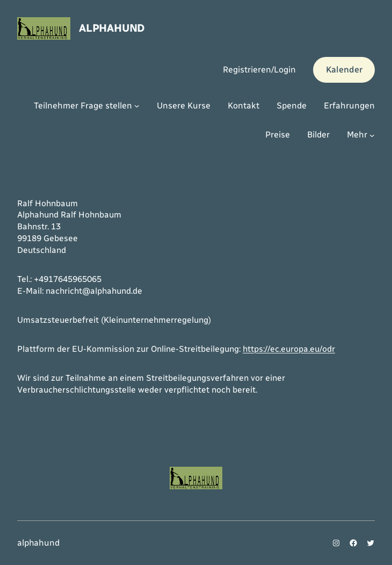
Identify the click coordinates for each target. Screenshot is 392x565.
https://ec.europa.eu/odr (289, 349)
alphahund (112, 28)
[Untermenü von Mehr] (372, 135)
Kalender (344, 70)
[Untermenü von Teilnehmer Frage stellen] (137, 106)
